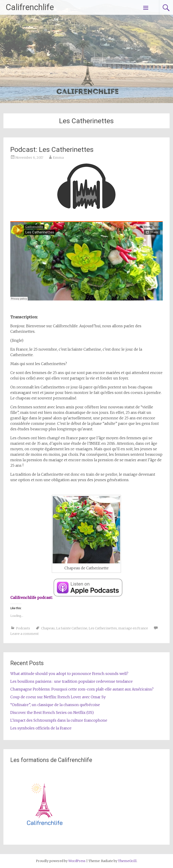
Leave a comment (25, 634)
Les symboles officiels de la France (41, 728)
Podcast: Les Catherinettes (52, 149)
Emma (58, 158)
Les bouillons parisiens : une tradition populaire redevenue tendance (71, 681)
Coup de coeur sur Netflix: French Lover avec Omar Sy (58, 697)
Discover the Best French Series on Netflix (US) (52, 712)
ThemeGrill (127, 861)
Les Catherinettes (103, 628)
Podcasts (23, 628)
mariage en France (133, 628)
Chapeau (48, 628)
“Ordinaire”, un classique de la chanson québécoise (55, 705)
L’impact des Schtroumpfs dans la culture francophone (59, 720)
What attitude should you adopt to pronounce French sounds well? (69, 674)
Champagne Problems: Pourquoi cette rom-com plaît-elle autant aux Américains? (82, 689)
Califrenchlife (30, 7)
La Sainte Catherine (72, 628)
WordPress (77, 861)
